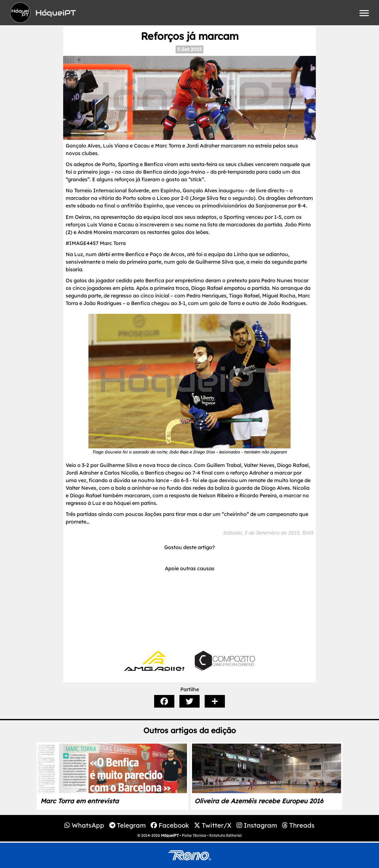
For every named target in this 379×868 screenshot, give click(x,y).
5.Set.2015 (189, 49)
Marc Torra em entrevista (80, 801)
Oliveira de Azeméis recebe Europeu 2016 (259, 801)
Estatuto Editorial (226, 835)
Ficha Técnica (194, 835)
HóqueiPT (170, 835)
